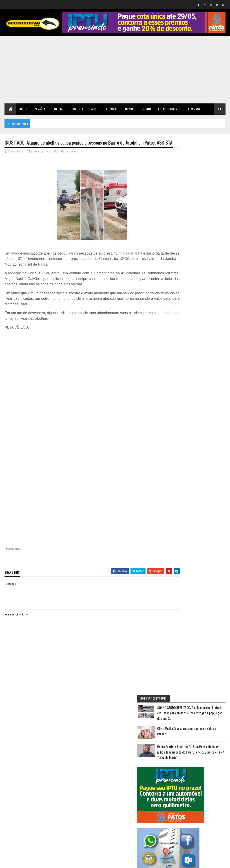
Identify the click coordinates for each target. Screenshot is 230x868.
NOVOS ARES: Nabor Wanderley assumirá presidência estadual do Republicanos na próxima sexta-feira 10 (198, 485)
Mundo (146, 109)
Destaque (71, 159)
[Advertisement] (115, 70)
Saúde (95, 109)
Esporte (112, 109)
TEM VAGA (194, 109)
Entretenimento (169, 109)
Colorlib (22, 862)
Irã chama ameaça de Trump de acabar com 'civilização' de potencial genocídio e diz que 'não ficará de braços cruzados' (198, 394)
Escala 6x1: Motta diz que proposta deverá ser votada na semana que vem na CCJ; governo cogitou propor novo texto (199, 605)
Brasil (130, 109)
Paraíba (40, 109)
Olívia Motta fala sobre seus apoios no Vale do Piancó (209, 190)
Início (23, 109)
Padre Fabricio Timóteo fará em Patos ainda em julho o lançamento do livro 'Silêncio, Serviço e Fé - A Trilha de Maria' (200, 216)
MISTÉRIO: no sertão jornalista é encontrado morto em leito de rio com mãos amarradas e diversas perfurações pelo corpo (200, 440)
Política (77, 109)
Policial (58, 109)
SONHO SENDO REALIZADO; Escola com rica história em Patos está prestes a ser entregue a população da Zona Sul (199, 163)
